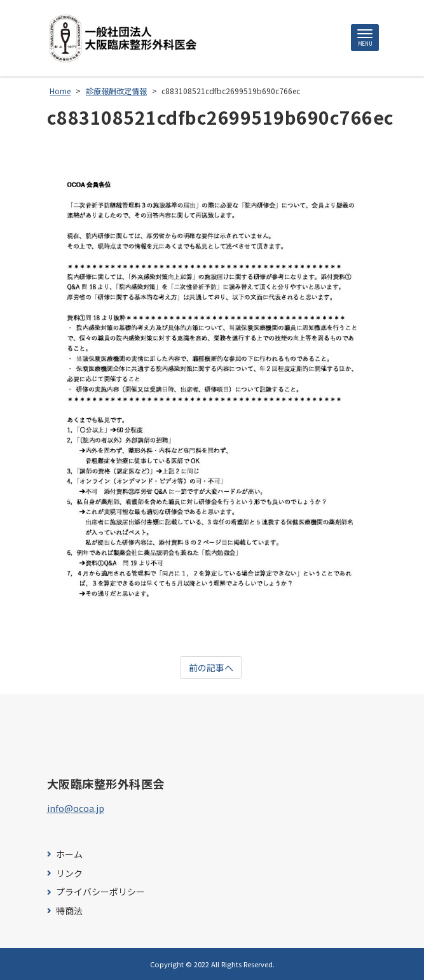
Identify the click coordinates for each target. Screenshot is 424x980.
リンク (69, 873)
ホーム (69, 854)
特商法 (69, 911)
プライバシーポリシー (100, 892)
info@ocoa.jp (76, 808)
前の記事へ (211, 668)
